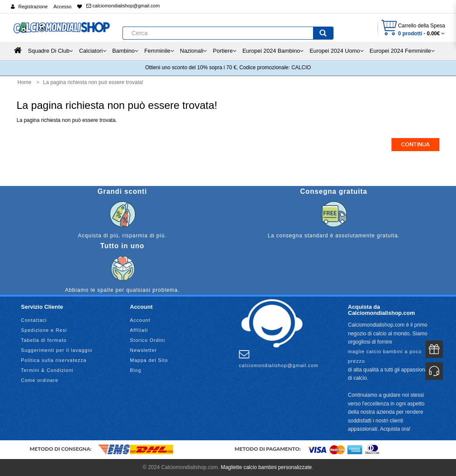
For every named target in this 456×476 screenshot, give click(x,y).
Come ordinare (40, 380)
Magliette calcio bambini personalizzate (266, 467)
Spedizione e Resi (44, 330)
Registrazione (33, 7)
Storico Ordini (148, 340)
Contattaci (34, 320)
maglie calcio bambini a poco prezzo (385, 356)
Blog (136, 370)
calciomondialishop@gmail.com (123, 6)
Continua (415, 145)
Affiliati (139, 330)
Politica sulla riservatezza (54, 360)
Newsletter (143, 350)
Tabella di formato (44, 340)
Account (140, 320)
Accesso (62, 7)
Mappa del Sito (149, 360)
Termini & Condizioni (47, 370)
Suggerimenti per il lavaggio (57, 350)
